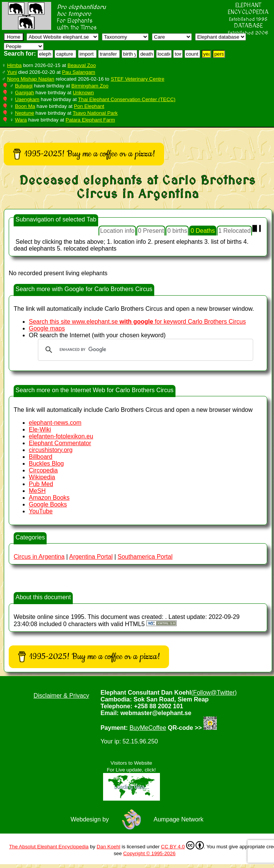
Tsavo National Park (95, 113)
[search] (144, 350)
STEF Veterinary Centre (137, 79)
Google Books (48, 504)
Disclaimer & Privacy (61, 696)
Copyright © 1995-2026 (149, 853)
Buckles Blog (46, 464)
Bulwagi (24, 86)
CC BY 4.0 (182, 845)
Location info (117, 231)
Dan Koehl (108, 847)
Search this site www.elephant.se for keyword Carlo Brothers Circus (137, 322)
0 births (177, 231)
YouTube (41, 511)
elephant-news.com (55, 423)
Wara (21, 120)
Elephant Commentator (60, 443)
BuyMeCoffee (148, 728)
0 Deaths (203, 231)
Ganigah (24, 93)
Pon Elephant (89, 106)
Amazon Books (49, 498)
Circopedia (43, 470)
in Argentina (39, 557)
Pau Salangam (79, 72)
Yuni (12, 72)
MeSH (37, 491)
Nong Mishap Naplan (31, 79)
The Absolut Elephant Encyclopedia (49, 847)
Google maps (47, 328)
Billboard (41, 457)
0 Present (151, 231)
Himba (15, 65)
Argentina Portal (91, 557)
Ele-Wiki (40, 429)
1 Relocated (234, 231)
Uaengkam (27, 99)
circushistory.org (51, 450)
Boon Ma (25, 106)
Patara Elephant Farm (90, 120)
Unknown (83, 93)
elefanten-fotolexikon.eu (61, 436)
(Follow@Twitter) (214, 693)
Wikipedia (42, 477)
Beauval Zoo (82, 65)
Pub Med (41, 484)
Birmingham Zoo (90, 86)
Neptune (24, 113)
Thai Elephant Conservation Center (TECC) (127, 99)
